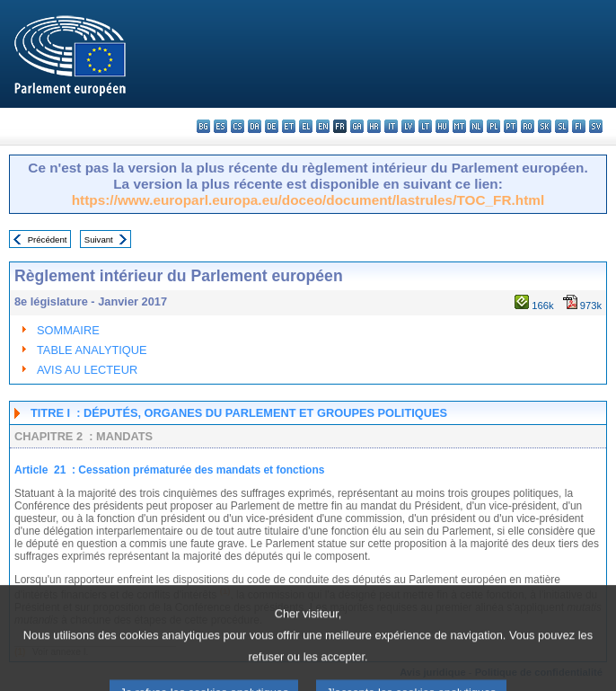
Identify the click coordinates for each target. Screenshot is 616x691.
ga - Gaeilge (357, 126)
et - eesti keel (289, 126)
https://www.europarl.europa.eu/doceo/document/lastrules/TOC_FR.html (308, 200)
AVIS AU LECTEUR (87, 370)
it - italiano (391, 126)
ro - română (528, 126)
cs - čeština (238, 126)
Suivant (99, 239)
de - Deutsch (272, 126)
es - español (220, 126)
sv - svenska (596, 126)
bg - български (203, 126)
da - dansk (255, 126)
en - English (323, 126)
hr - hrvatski (374, 126)
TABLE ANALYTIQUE (92, 350)
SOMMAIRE (68, 330)
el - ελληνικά (306, 126)
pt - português (510, 126)
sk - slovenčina (545, 126)
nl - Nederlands (476, 126)
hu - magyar (442, 126)
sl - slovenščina (562, 126)
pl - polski (493, 126)
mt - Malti (459, 126)
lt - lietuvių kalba (425, 126)
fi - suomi (579, 126)
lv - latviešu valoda (408, 126)
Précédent (48, 239)
